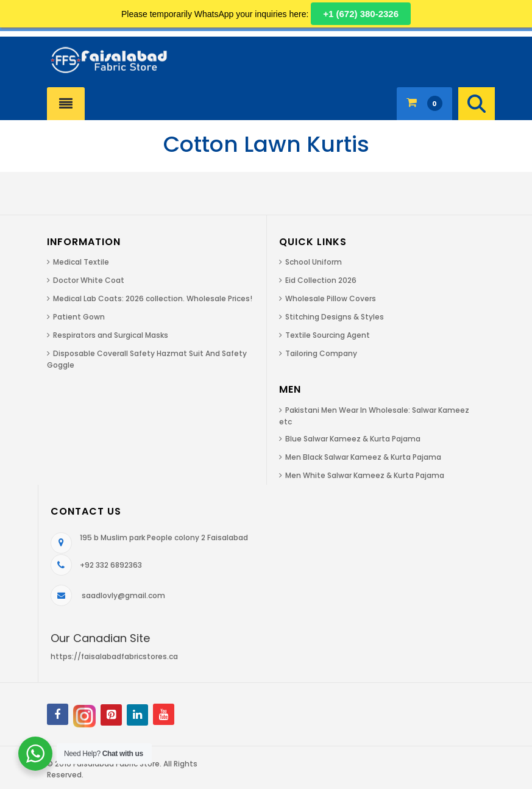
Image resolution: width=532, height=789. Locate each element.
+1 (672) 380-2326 (361, 14)
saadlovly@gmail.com (123, 595)
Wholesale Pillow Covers (331, 298)
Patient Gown (79, 317)
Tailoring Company (321, 353)
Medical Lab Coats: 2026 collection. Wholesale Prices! (153, 298)
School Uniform (314, 262)
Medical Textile (81, 262)
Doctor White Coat (89, 280)
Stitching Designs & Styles (335, 317)
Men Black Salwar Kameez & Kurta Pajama (363, 457)
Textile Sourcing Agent (328, 335)
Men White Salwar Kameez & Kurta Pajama (365, 475)
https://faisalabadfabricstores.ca (114, 656)
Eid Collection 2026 (321, 280)
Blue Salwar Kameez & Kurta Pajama (353, 439)
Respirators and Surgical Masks (111, 335)
